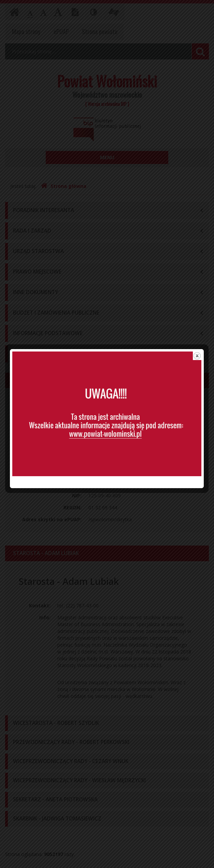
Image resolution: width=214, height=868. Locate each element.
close (197, 354)
